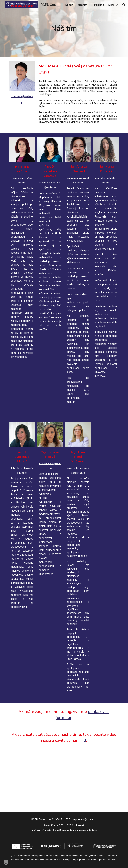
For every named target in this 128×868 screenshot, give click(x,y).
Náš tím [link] (83, 5)
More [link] (111, 5)
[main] (64, 28)
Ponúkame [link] (98, 5)
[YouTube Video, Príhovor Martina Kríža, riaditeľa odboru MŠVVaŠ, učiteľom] (64, 773)
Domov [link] (69, 5)
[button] (124, 5)
